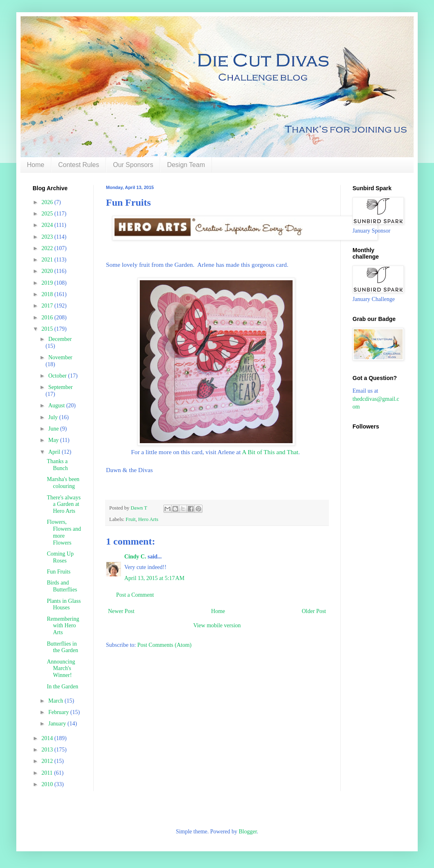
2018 (48, 294)
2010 (48, 784)
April (55, 452)
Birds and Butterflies (62, 586)
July (54, 417)
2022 (48, 248)
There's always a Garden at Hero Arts (64, 504)
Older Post (314, 611)
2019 (48, 283)
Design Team (186, 165)
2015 (48, 329)
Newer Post (121, 611)
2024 (48, 225)
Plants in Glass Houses (64, 604)
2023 (48, 237)
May (54, 440)
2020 (48, 271)
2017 (48, 306)
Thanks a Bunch (57, 465)
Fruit (131, 519)
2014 (48, 738)
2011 (48, 773)
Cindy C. (135, 557)
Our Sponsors (133, 165)
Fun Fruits (59, 572)
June (54, 429)
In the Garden (63, 687)
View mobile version (217, 625)
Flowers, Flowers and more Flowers (64, 532)
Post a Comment (135, 595)
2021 (48, 260)
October (58, 376)
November (60, 357)
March (56, 701)
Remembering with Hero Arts (63, 626)
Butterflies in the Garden (63, 647)
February (59, 712)
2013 (48, 750)
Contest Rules (79, 165)
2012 (48, 761)
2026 (48, 202)
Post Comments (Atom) (164, 645)
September (60, 387)
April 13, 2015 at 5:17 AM (154, 578)
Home (36, 165)
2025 (48, 214)
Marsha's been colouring (63, 483)
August (57, 405)
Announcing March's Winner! (61, 669)
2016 (48, 318)
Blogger (248, 832)
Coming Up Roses (60, 557)
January (58, 724)
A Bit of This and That (270, 452)
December (60, 339)
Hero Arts (148, 519)
